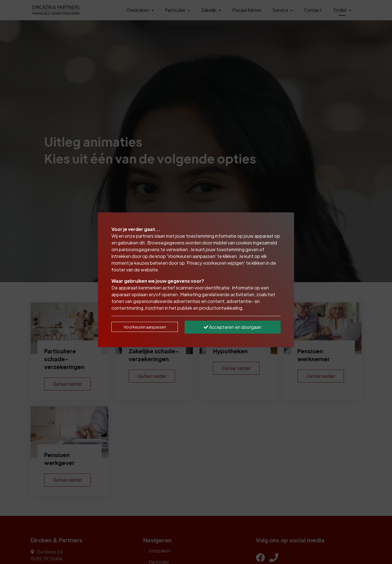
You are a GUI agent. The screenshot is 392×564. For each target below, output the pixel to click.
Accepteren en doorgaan (233, 327)
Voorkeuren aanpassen (145, 327)
